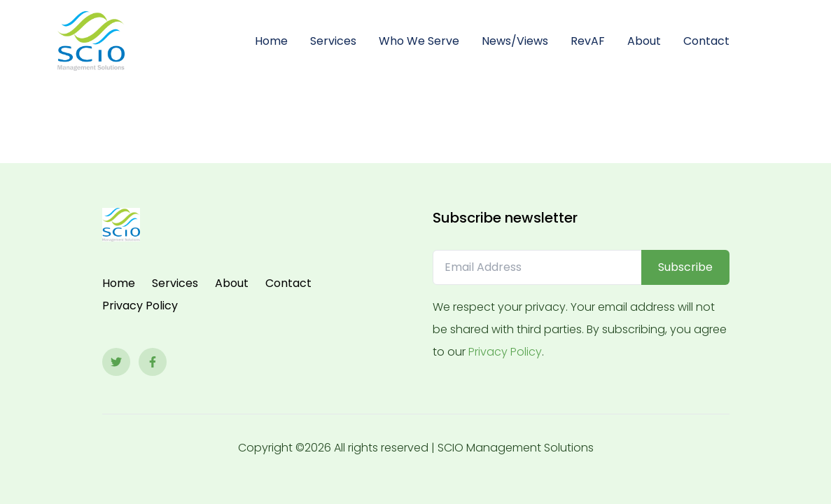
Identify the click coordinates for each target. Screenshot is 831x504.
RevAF (588, 41)
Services (333, 41)
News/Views (515, 41)
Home (271, 41)
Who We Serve (419, 41)
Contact (706, 41)
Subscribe (685, 267)
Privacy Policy (140, 306)
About (644, 41)
